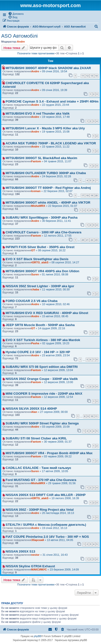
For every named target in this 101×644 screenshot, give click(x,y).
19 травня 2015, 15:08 (56, 132)
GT (33, 250)
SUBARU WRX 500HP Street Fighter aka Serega (42, 423)
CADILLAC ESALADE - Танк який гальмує (38, 468)
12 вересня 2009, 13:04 (58, 370)
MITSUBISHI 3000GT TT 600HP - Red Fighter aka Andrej (48, 188)
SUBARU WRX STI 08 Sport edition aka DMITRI (42, 367)
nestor (35, 555)
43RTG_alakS (40, 262)
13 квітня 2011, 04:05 (60, 540)
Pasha (35, 343)
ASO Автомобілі (19, 36)
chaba (35, 289)
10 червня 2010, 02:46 (56, 304)
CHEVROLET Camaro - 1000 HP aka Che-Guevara (43, 232)
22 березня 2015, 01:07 (63, 206)
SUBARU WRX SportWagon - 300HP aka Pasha (42, 217)
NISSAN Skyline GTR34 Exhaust (30, 566)
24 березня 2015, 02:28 (57, 176)
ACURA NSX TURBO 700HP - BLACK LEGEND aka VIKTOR (51, 143)
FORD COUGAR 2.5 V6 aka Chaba (32, 301)
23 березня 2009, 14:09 (64, 569)
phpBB (38, 636)
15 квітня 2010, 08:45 (55, 316)
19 (92, 195)
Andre (21, 42)
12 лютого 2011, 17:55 (58, 236)
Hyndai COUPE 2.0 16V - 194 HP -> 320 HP (38, 352)
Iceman (36, 191)
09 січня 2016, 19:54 (55, 71)
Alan (34, 412)
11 (83, 76)
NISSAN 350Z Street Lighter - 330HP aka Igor (40, 286)
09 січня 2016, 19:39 (55, 90)
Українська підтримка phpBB (71, 640)
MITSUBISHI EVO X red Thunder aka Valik (38, 113)
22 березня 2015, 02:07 (58, 191)
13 (92, 76)
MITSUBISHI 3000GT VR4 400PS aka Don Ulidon (43, 271)
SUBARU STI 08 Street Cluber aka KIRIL (36, 438)
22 (92, 240)
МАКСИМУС (39, 569)
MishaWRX (38, 206)
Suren (35, 274)
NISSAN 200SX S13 (20, 551)
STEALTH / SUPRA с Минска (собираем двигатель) (46, 525)
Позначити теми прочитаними (36, 53)
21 (87, 240)
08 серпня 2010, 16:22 (52, 250)
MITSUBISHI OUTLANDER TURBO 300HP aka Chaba (46, 173)
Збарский (38, 540)
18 (87, 195)
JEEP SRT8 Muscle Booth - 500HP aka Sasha (40, 325)
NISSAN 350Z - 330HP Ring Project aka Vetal (40, 510)
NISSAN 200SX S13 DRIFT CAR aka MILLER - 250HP (46, 495)
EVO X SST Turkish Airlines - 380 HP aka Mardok (43, 340)
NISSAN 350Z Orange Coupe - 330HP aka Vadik (42, 379)
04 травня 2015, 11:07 (58, 161)
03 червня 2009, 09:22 (58, 456)
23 (96, 240)
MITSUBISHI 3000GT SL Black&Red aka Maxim (41, 158)
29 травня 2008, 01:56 (62, 483)
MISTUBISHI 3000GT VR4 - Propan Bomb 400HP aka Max (49, 453)
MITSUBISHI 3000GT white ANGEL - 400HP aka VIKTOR (48, 202)
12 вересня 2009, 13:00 (58, 382)
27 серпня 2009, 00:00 (54, 412)
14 (96, 76)
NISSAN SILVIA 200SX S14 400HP (31, 409)
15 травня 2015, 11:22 (56, 147)
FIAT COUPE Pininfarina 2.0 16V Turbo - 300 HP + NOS (47, 537)
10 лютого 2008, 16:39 (65, 498)
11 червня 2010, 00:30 (56, 289)
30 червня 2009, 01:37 (58, 442)
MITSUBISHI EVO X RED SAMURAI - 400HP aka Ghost (47, 313)
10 (92, 416)
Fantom (36, 161)
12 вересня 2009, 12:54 (58, 397)
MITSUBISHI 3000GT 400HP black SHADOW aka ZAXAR (48, 68)
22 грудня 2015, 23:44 (56, 105)
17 (83, 195)
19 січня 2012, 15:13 (55, 528)
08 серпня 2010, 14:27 (65, 262)
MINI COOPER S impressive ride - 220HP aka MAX (44, 394)
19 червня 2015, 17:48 (56, 117)
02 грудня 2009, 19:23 (56, 343)
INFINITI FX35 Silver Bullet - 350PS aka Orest (40, 247)
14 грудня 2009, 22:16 (52, 328)
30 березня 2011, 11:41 (57, 221)
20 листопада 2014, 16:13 (58, 513)
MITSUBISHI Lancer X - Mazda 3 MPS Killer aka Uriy (45, 128)
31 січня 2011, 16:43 (55, 555)
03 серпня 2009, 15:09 (56, 427)
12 (87, 76)
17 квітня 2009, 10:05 (55, 471)
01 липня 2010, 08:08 (55, 274)
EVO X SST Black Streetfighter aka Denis (37, 259)
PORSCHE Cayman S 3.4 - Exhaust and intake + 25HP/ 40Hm (52, 101)
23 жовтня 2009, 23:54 (56, 355)
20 (96, 195)
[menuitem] (16, 14)
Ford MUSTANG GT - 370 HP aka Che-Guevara (41, 480)
